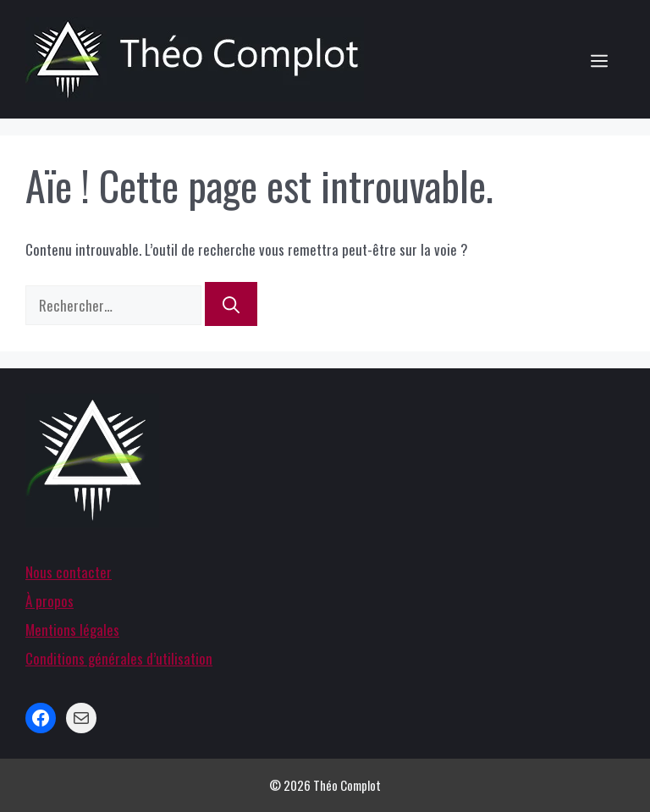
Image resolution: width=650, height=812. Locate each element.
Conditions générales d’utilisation (119, 658)
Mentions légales (72, 630)
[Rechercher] (231, 304)
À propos (50, 601)
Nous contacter (69, 572)
